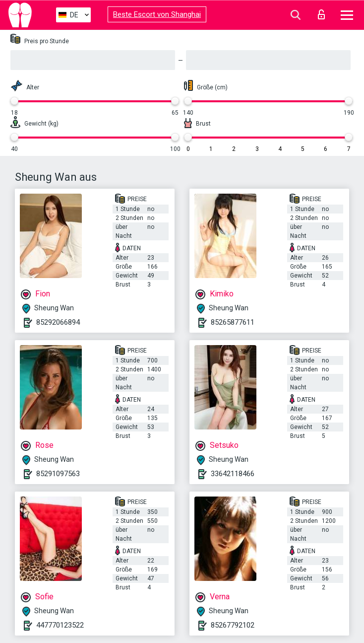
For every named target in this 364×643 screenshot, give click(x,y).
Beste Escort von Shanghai (157, 14)
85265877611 (233, 322)
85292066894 (58, 322)
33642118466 (233, 474)
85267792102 (233, 625)
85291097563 (58, 474)
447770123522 (60, 625)
